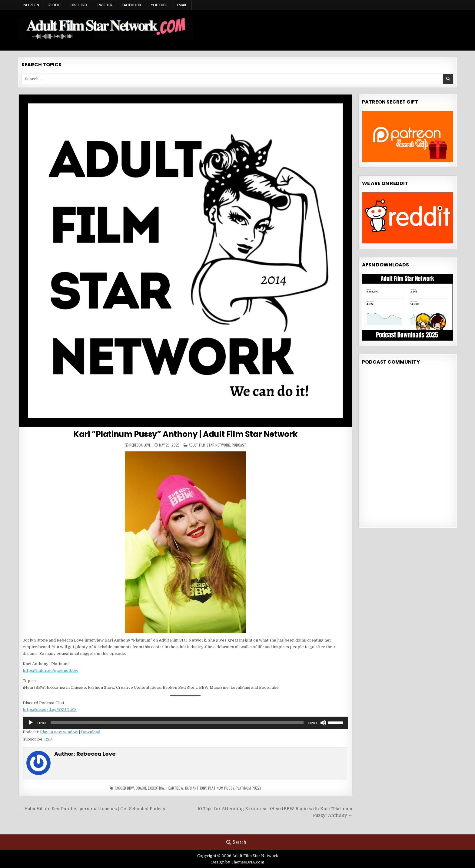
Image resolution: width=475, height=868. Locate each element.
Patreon (31, 5)
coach (141, 788)
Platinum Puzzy (248, 788)
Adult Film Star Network (209, 445)
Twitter (105, 5)
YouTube (159, 5)
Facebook (132, 5)
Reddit (55, 5)
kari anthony (196, 788)
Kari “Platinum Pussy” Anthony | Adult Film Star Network (186, 434)
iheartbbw (174, 788)
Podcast (239, 445)
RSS (48, 739)
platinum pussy (221, 788)
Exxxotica (156, 788)
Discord (79, 5)
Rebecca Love (140, 445)
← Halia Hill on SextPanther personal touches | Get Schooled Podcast (93, 809)
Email (182, 5)
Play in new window (59, 732)
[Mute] (323, 723)
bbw (130, 788)
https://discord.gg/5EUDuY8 (50, 710)
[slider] (177, 723)
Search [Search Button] (236, 842)
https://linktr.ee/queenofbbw (50, 670)
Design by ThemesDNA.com (238, 862)
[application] (185, 723)
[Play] (31, 723)
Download (91, 732)
